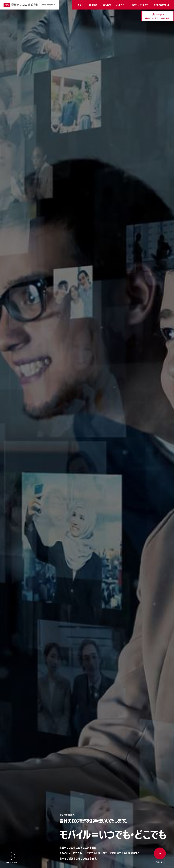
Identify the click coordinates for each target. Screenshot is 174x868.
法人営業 (107, 5)
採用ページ (121, 5)
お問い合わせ (160, 5)
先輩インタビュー (140, 5)
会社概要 (93, 5)
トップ (81, 5)
